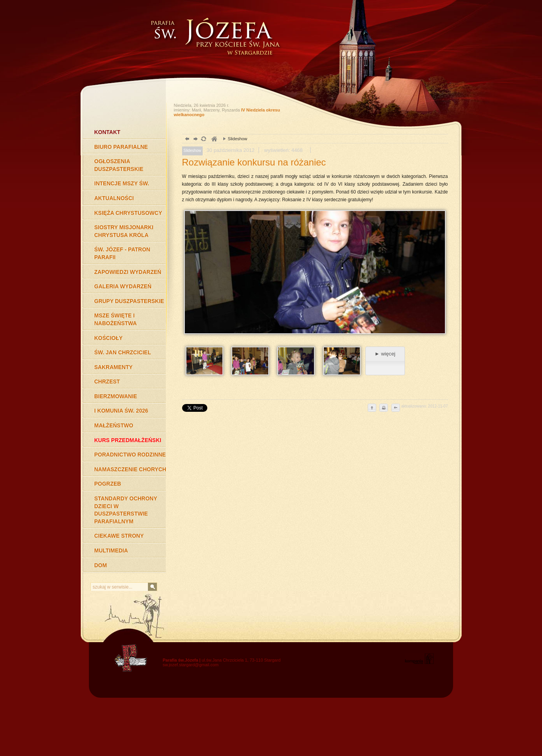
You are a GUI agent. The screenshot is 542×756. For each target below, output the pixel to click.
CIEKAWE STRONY (119, 536)
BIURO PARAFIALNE (121, 147)
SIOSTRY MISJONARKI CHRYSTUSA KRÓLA (124, 231)
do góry (372, 408)
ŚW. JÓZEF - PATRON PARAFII (122, 253)
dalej (195, 140)
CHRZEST (107, 381)
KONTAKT (107, 132)
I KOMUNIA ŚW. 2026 (121, 411)
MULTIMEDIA (111, 550)
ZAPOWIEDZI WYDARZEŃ (128, 272)
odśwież (203, 140)
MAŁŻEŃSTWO (114, 425)
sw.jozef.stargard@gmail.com (191, 665)
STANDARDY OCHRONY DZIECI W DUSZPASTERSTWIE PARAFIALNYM (126, 510)
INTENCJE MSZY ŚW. (122, 183)
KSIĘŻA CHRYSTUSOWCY (128, 213)
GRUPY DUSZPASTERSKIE (129, 301)
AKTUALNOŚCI (114, 198)
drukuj (384, 408)
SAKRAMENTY (114, 367)
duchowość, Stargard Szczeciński (214, 140)
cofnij (395, 408)
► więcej (385, 354)
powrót (186, 140)
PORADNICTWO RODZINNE (130, 455)
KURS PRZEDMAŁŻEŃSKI (128, 440)
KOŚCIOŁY (109, 338)
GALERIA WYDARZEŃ (123, 286)
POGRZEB (108, 484)
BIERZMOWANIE (116, 396)
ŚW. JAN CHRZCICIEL (123, 352)
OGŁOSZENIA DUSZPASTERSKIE (119, 165)
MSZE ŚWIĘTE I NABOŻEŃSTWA (116, 319)
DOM (101, 565)
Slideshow (233, 139)
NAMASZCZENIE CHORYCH (130, 469)
